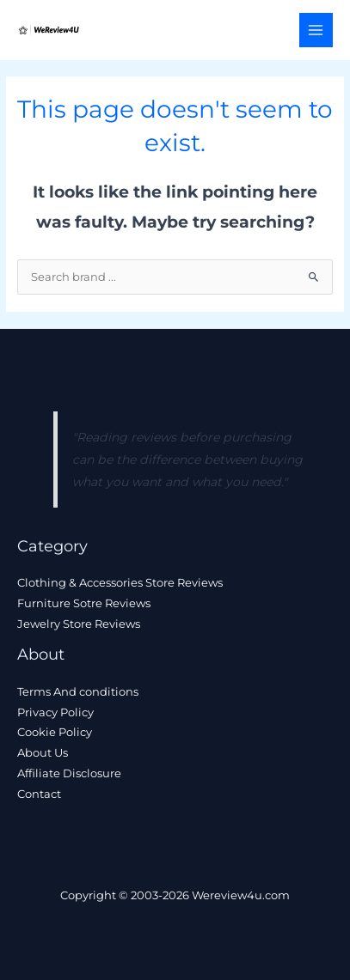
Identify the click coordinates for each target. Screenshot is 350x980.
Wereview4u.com (241, 895)
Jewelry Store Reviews (79, 624)
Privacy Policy (55, 712)
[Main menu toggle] (316, 30)
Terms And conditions (78, 692)
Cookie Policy (55, 732)
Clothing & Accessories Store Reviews (120, 583)
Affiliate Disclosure (69, 773)
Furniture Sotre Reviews (84, 603)
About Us (43, 753)
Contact (39, 794)
